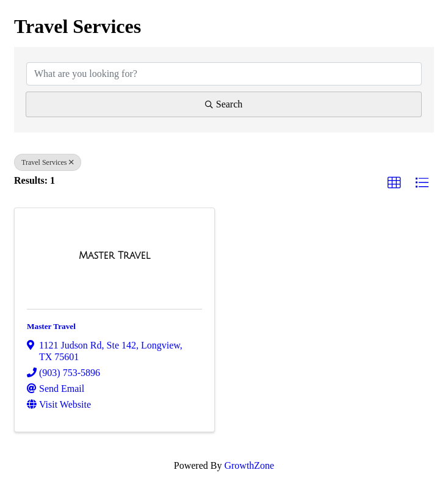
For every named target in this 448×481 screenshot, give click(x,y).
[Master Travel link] (114, 256)
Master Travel (51, 326)
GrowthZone (249, 465)
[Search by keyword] (224, 74)
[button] (394, 183)
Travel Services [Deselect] (48, 162)
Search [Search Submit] (224, 104)
